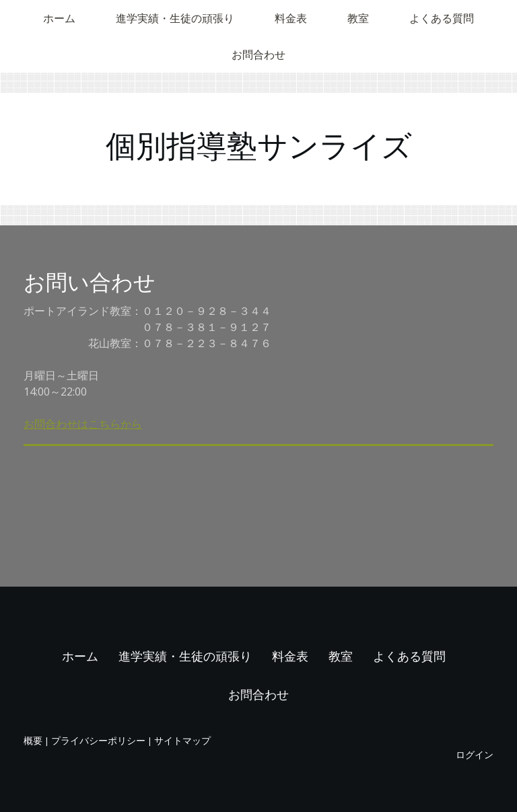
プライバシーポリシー (98, 740)
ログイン (475, 754)
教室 (358, 18)
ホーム (59, 18)
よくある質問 (442, 18)
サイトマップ (182, 740)
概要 (33, 740)
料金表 (291, 18)
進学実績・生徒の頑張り (175, 18)
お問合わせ (258, 54)
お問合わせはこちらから (83, 424)
